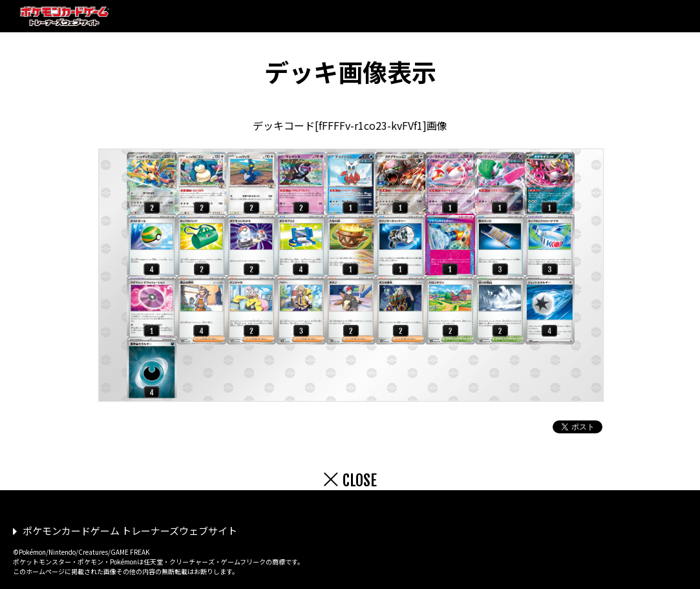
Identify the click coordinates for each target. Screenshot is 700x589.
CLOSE (360, 480)
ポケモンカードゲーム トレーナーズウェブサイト (130, 531)
